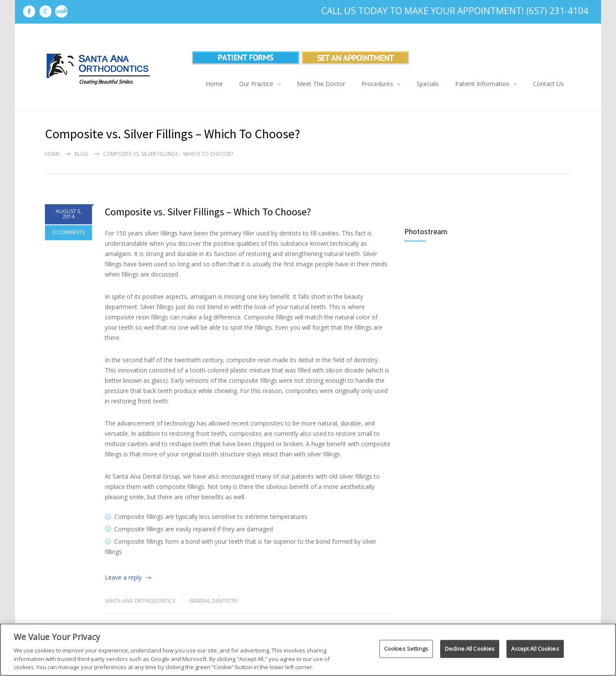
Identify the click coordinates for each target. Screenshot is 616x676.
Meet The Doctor (321, 84)
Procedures (377, 84)
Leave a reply (123, 577)
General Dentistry (214, 601)
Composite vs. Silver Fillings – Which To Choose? (208, 212)
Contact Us (548, 84)
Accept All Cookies (535, 649)
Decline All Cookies (470, 649)
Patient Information (482, 84)
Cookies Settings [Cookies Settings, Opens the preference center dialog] (406, 649)
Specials (428, 84)
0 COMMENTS (68, 232)
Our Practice (256, 84)
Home (214, 84)
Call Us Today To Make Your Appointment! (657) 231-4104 (455, 11)
